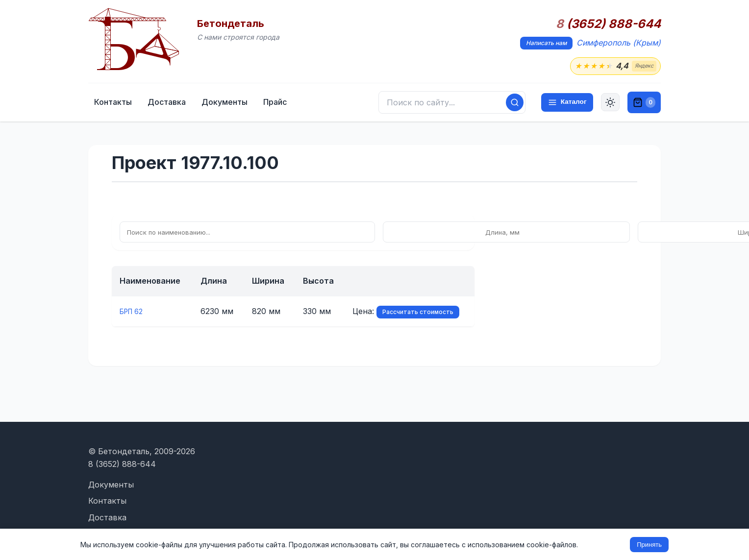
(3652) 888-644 (608, 24)
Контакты (178, 104)
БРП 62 (134, 313)
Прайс (340, 104)
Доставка (231, 104)
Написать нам (546, 43)
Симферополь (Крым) (619, 43)
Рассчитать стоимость (418, 313)
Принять (649, 545)
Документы (289, 104)
